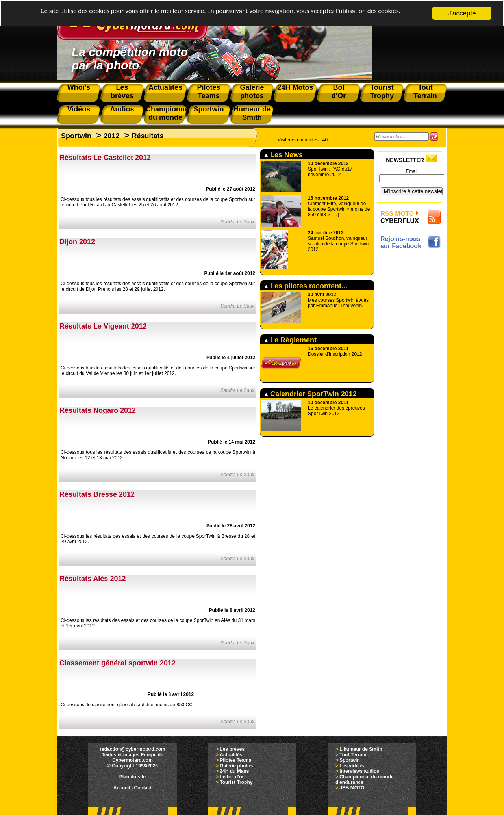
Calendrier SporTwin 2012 (310, 394)
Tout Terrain (353, 755)
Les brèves (232, 749)
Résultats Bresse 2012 (97, 494)
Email (411, 171)
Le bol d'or (232, 777)
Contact (143, 788)
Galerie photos (236, 766)
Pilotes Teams (235, 760)
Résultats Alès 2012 (93, 579)
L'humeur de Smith (361, 749)
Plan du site (132, 777)
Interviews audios (359, 771)
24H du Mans (234, 771)
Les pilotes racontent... (306, 286)
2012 (111, 136)
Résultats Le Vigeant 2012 (103, 326)
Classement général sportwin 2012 (118, 663)
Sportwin (76, 136)
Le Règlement (290, 340)
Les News (283, 155)
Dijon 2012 (77, 242)
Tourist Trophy (236, 782)
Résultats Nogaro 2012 (98, 410)
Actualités (231, 755)
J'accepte (462, 13)
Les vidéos (352, 766)
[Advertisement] (412, 373)
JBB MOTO (352, 788)
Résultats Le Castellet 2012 (105, 158)
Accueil (122, 788)
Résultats (147, 136)
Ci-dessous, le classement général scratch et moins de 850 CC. (127, 705)
